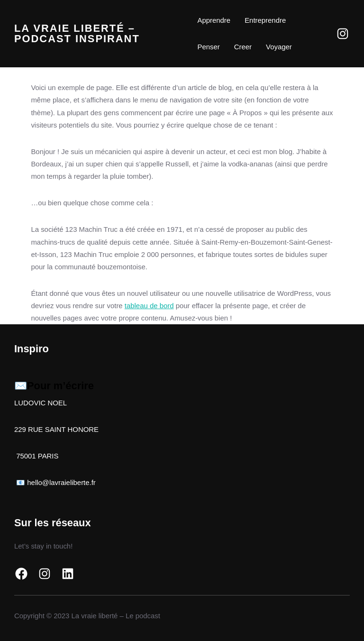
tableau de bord (149, 306)
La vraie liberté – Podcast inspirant (77, 33)
